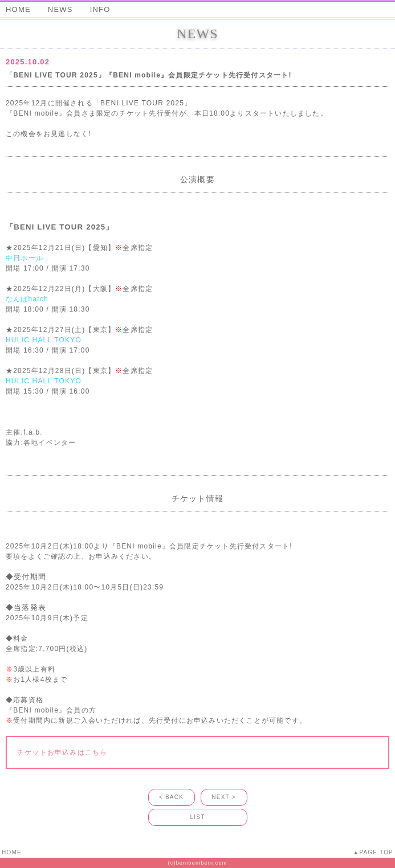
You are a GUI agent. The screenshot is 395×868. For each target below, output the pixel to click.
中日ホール (25, 258)
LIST (198, 817)
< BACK (171, 797)
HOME (18, 9)
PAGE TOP (376, 852)
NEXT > (223, 797)
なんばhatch (27, 299)
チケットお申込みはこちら (62, 752)
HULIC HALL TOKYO (44, 340)
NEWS (60, 9)
